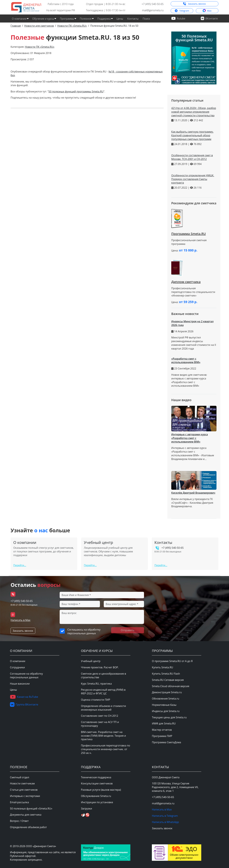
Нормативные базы (164, 705)
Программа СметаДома (166, 742)
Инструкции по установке (97, 802)
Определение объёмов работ (28, 827)
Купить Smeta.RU (162, 667)
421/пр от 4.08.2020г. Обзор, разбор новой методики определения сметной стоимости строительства (194, 112)
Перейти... (20, 565)
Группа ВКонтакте (24, 704)
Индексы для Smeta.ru (166, 711)
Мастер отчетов (162, 730)
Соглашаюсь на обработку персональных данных (84, 631)
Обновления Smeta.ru (165, 699)
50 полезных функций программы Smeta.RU (76, 91)
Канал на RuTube (24, 697)
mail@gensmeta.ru (153, 10)
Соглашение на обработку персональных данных (26, 675)
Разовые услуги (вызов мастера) (101, 790)
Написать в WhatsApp (165, 822)
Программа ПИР (162, 736)
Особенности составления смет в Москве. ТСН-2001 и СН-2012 (192, 157)
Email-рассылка (19, 802)
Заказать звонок (194, 4)
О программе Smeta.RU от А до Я (172, 661)
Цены (120, 19)
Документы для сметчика (26, 815)
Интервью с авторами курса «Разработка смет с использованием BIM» (190, 438)
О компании (18, 661)
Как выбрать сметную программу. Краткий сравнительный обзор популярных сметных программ (192, 135)
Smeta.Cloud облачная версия (170, 686)
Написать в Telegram (165, 816)
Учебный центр (91, 661)
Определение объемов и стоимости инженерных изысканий (104, 708)
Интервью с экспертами (25, 796)
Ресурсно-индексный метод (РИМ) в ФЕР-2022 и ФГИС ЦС (103, 692)
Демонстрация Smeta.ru (167, 692)
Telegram (182, 11)
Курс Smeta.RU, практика (96, 684)
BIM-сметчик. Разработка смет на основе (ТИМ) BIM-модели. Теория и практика (103, 736)
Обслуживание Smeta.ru (96, 796)
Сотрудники (17, 667)
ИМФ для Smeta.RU (164, 723)
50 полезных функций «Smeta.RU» (31, 809)
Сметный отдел (20, 777)
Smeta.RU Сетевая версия (168, 680)
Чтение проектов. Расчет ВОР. (100, 667)
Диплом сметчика (186, 282)
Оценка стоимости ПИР (96, 700)
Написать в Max (20, 620)
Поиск (146, 19)
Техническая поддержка (96, 777)
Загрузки (87, 809)
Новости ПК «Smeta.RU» (40, 47)
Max (207, 11)
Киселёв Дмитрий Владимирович (193, 493)
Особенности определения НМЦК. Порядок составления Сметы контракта (193, 179)
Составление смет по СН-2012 (100, 716)
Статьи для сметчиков (24, 790)
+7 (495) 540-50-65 (153, 4)
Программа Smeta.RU (189, 234)
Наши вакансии (20, 684)
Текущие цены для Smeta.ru (169, 717)
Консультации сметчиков (97, 783)
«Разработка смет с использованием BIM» (186, 361)
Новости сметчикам (22, 783)
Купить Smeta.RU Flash (166, 674)
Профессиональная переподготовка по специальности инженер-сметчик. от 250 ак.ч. (106, 749)
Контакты (133, 19)
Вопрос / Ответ (19, 821)
